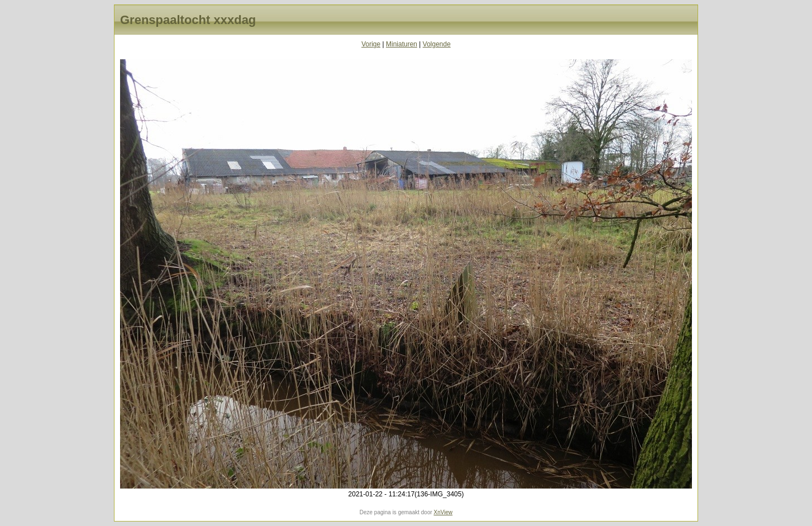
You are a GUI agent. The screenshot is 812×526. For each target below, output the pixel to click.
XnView (443, 512)
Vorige (371, 44)
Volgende (437, 44)
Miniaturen (402, 44)
